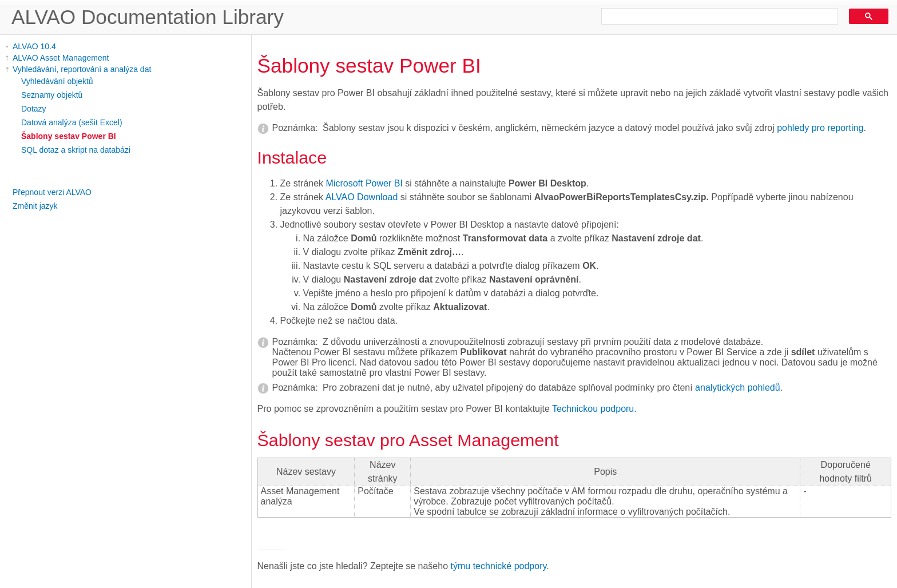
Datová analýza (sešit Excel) (72, 122)
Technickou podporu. (594, 409)
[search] (716, 17)
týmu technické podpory (499, 566)
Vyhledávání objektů (57, 81)
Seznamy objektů (52, 95)
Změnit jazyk (35, 206)
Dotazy (34, 109)
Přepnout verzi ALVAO (52, 192)
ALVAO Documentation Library (148, 17)
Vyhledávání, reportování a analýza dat (82, 69)
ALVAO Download (362, 197)
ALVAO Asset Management (61, 58)
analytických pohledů (738, 388)
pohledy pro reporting (820, 128)
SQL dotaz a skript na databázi (76, 150)
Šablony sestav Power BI (69, 136)
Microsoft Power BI (364, 183)
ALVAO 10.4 (34, 46)
